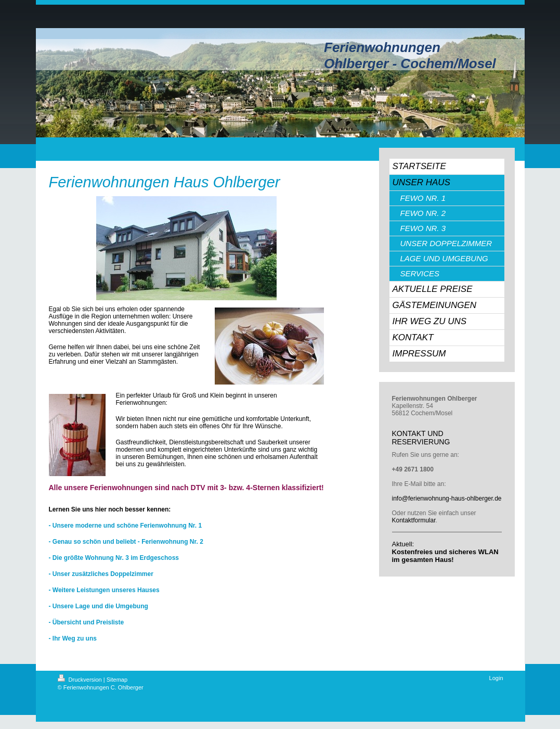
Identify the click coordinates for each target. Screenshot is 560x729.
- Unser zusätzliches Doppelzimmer (101, 574)
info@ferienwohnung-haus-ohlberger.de (447, 498)
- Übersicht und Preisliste (87, 622)
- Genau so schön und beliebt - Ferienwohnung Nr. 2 (126, 542)
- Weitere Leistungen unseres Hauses (104, 590)
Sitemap (117, 680)
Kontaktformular (414, 520)
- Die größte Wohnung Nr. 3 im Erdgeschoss (114, 558)
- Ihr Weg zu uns (73, 638)
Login (496, 678)
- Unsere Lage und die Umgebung (99, 606)
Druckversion (81, 680)
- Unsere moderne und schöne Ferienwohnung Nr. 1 (126, 526)
